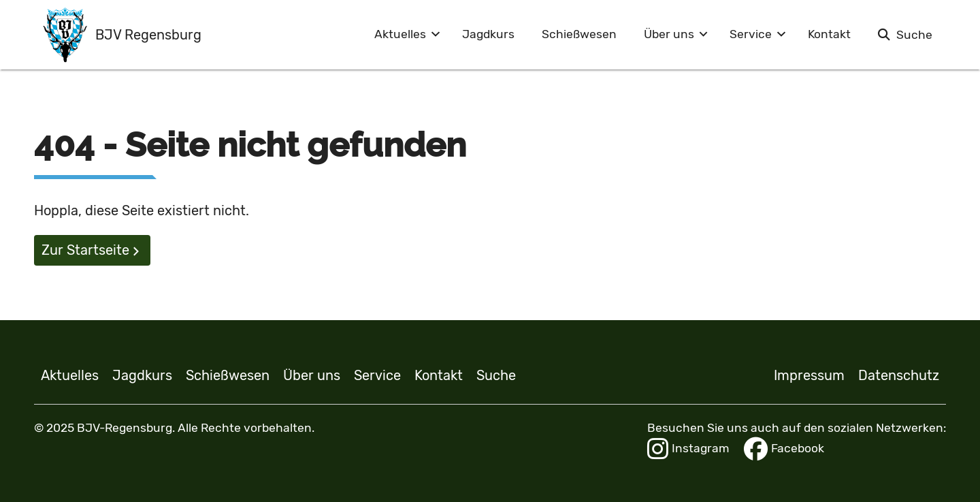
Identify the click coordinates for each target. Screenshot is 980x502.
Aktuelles (400, 34)
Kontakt (829, 34)
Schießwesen (579, 34)
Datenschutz (899, 375)
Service (751, 34)
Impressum (809, 375)
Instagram (688, 448)
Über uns (669, 34)
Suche (914, 35)
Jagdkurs (488, 34)
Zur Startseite (85, 250)
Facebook (784, 448)
